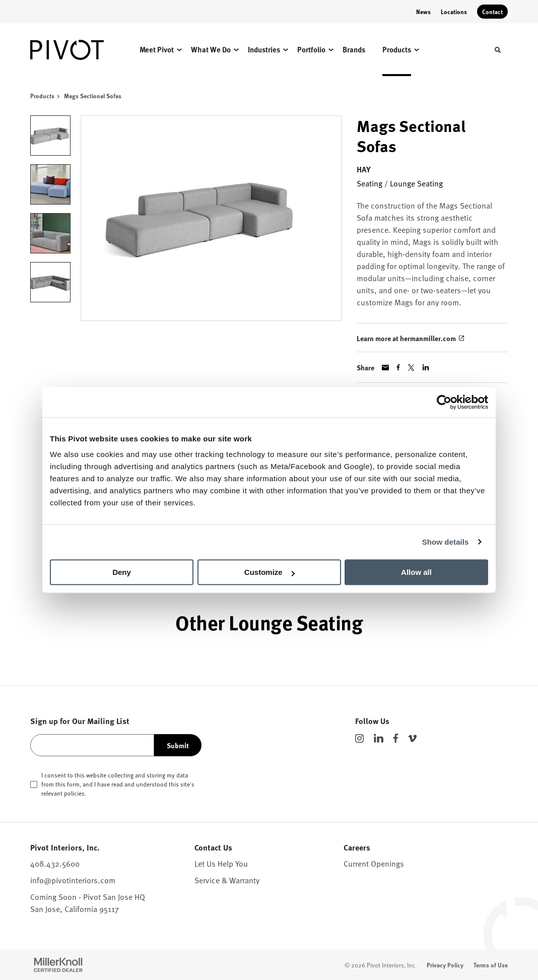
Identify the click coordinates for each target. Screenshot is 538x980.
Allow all (416, 572)
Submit (178, 745)
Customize (270, 572)
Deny (122, 572)
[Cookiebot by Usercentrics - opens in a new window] (444, 402)
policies (74, 793)
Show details (446, 542)
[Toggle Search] (498, 50)
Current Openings (374, 863)
